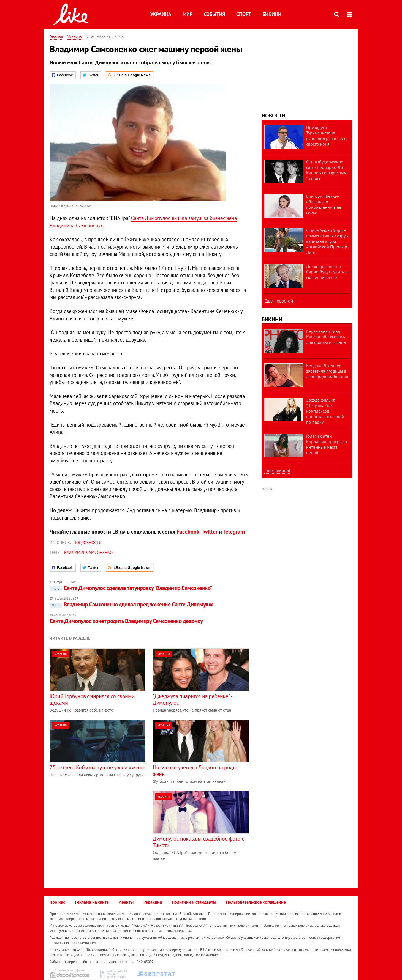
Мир (188, 14)
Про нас (57, 902)
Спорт (244, 14)
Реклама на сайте (92, 902)
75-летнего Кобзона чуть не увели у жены (97, 767)
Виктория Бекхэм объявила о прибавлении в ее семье (324, 204)
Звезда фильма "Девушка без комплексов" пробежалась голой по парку (325, 411)
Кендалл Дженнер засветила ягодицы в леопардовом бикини (327, 371)
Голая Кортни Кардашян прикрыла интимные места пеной (327, 444)
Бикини (272, 14)
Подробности (88, 543)
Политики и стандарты (194, 902)
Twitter (210, 532)
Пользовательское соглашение (256, 902)
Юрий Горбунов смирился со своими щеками (92, 699)
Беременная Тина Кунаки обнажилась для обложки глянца (326, 337)
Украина (161, 14)
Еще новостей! (279, 301)
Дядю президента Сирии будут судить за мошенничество (327, 272)
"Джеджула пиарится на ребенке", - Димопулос (192, 699)
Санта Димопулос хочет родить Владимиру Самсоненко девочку (126, 621)
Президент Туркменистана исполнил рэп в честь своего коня (327, 136)
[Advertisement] (96, 829)
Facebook (188, 532)
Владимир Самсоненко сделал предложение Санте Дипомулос (132, 604)
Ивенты (126, 902)
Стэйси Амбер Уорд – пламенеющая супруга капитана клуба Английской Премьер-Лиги (328, 241)
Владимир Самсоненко (88, 552)
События (214, 14)
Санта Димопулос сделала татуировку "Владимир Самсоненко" (131, 588)
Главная (56, 37)
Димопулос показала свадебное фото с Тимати (198, 842)
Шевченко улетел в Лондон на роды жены (195, 771)
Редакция (153, 902)
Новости (273, 116)
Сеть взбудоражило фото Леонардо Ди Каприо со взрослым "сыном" (326, 170)
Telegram (234, 532)
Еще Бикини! (277, 470)
